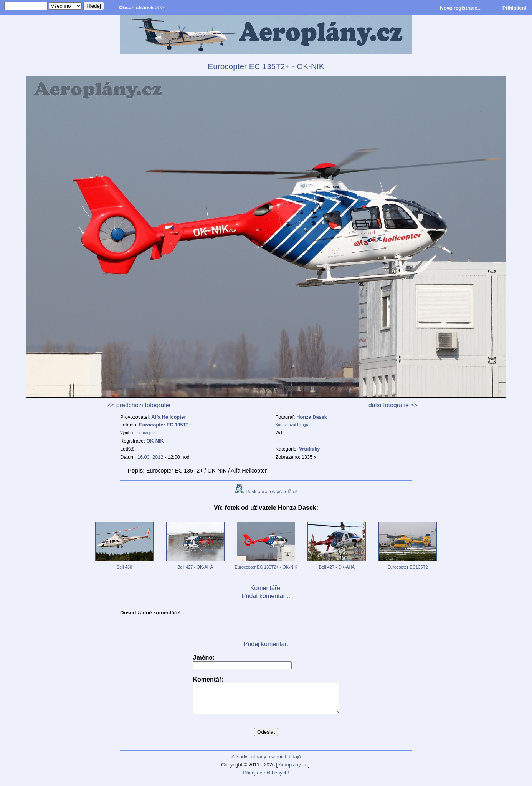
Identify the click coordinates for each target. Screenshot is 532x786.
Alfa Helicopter (169, 417)
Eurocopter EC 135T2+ (165, 425)
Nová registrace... (461, 8)
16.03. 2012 (150, 457)
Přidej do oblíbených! (266, 779)
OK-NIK (155, 441)
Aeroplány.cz (293, 770)
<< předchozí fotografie (139, 405)
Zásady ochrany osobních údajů (266, 762)
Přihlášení (514, 8)
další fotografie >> (393, 405)
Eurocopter (146, 433)
